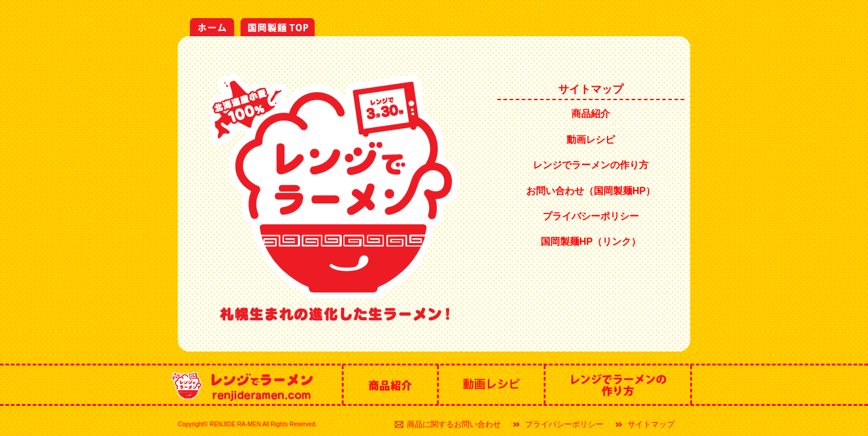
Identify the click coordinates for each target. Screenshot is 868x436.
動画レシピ (591, 140)
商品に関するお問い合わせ (454, 424)
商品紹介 (591, 114)
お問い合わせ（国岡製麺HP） (591, 191)
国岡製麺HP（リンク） (591, 242)
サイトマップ (651, 424)
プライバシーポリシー (591, 216)
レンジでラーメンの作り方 (591, 165)
